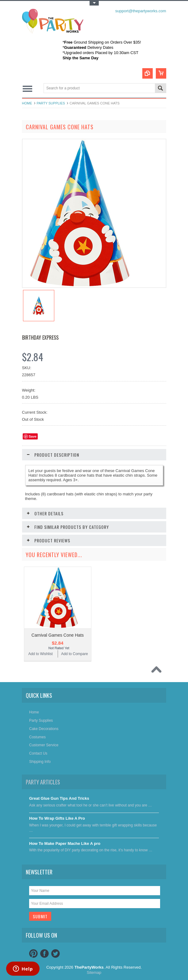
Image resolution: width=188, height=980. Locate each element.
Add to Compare (74, 654)
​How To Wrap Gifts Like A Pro (57, 818)
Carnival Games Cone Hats (58, 635)
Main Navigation (27, 89)
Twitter (56, 954)
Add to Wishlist (40, 654)
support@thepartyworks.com (141, 11)
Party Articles (43, 782)
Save (33, 436)
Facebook (44, 954)
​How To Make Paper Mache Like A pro (65, 843)
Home (27, 103)
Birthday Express (40, 338)
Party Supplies (51, 103)
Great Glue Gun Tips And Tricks (59, 798)
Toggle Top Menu (94, 3)
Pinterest (33, 954)
